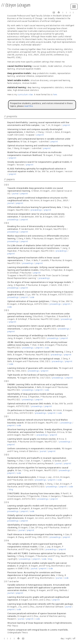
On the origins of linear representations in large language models (39, 282)
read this (29, 106)
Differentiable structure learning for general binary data (34, 207)
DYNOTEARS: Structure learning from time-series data (34, 494)
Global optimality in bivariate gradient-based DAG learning (35, 352)
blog (11, 490)
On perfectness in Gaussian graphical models (30, 410)
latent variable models (18, 80)
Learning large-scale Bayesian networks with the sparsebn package (40, 604)
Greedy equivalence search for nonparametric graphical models (38, 162)
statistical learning (16, 88)
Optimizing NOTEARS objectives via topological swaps (34, 359)
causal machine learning (19, 66)
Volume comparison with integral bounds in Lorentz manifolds (38, 630)
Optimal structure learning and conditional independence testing (39, 146)
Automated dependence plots (22, 477)
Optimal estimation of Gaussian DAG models (29, 404)
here (55, 95)
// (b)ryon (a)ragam (16, 5)
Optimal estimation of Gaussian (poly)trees (28, 301)
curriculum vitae (25, 95)
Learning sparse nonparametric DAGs (26, 484)
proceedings (36, 210)
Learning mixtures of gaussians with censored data (33, 368)
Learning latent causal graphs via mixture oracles (32, 439)
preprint (66, 125)
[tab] (40, 124)
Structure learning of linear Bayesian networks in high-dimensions (40, 623)
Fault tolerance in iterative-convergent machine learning (35, 534)
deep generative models (19, 73)
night (68, 639)
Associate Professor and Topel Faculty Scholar (29, 16)
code (32, 297)
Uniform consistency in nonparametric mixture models (34, 449)
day (62, 639)
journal (15, 194)
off (74, 639)
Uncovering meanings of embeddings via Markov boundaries (37, 336)
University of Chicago (32, 18)
